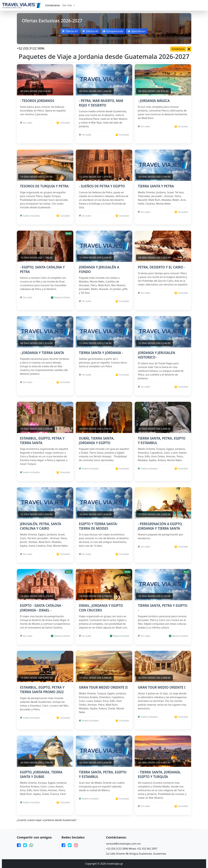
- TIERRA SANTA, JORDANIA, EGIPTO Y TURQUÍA (159, 774)
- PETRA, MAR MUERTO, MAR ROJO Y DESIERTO (101, 103)
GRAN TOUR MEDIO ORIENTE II (103, 687)
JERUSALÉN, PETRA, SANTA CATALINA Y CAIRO (41, 526)
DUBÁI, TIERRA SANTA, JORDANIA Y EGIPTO (97, 441)
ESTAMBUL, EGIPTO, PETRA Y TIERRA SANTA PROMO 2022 (42, 690)
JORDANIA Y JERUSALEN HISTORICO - (156, 355)
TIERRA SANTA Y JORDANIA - (101, 353)
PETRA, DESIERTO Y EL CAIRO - (161, 267)
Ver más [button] (68, 5)
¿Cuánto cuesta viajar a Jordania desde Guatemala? (47, 820)
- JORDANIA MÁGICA (154, 101)
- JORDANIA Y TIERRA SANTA (42, 353)
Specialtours (139, 31)
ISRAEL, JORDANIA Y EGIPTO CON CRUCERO (101, 608)
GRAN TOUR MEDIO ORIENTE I (162, 687)
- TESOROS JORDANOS (37, 101)
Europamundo (114, 31)
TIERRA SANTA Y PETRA (156, 186)
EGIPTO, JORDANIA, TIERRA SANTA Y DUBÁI (41, 774)
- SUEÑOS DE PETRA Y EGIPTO (102, 186)
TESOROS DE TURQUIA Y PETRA (44, 186)
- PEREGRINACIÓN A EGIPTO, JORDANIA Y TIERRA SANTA (160, 526)
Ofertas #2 (90, 31)
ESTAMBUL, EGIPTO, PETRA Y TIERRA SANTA (42, 441)
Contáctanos (53, 5)
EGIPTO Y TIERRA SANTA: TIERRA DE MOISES (98, 526)
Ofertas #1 (68, 31)
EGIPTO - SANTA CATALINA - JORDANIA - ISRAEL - (42, 608)
